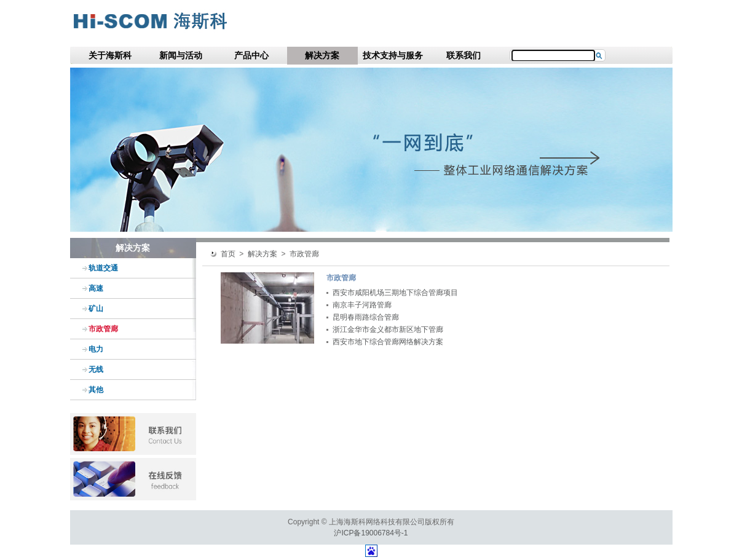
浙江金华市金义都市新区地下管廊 (388, 329)
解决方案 (322, 55)
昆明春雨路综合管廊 (366, 317)
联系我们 (464, 55)
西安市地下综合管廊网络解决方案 (388, 342)
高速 (96, 288)
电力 (96, 349)
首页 (228, 254)
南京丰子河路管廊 (362, 305)
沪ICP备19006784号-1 (371, 533)
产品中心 (251, 55)
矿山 (96, 309)
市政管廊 (103, 329)
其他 (96, 390)
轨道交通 (103, 268)
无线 (96, 369)
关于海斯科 (110, 55)
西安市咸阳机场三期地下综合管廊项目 (395, 293)
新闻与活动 (181, 55)
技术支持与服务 (393, 55)
